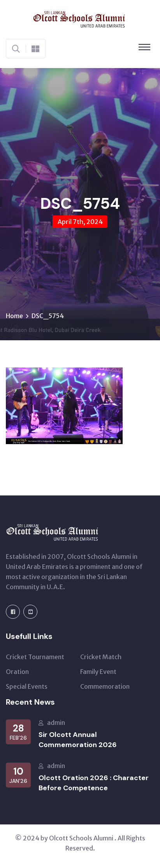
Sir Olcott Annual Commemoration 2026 (78, 740)
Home (14, 316)
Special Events (27, 686)
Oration (17, 672)
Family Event (98, 672)
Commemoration (105, 686)
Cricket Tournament (35, 657)
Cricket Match (101, 657)
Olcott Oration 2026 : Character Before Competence (94, 783)
